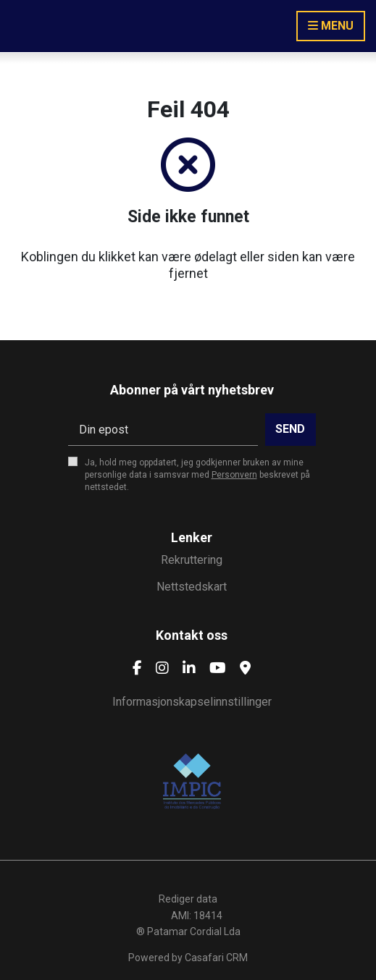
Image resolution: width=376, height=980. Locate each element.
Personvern (234, 475)
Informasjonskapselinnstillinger (192, 702)
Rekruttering (192, 560)
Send (290, 429)
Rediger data (188, 899)
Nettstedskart (192, 587)
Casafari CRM (216, 958)
